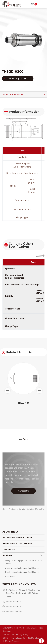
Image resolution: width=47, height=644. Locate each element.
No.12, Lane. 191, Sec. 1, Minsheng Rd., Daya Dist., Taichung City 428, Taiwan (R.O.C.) (23, 593)
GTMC (5, 638)
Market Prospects (13, 641)
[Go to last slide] (8, 391)
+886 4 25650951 (14, 606)
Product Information (13, 94)
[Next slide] (39, 391)
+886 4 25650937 (14, 601)
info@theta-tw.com (14, 611)
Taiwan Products (18, 638)
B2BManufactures (35, 638)
